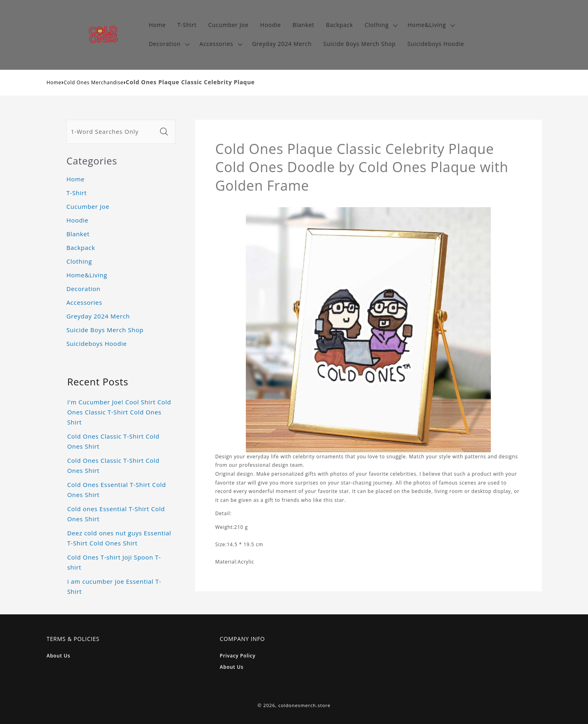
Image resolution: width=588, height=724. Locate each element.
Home (54, 82)
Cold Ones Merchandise (93, 82)
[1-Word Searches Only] (112, 132)
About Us (59, 656)
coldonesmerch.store (304, 705)
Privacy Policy (238, 656)
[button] (380, 25)
